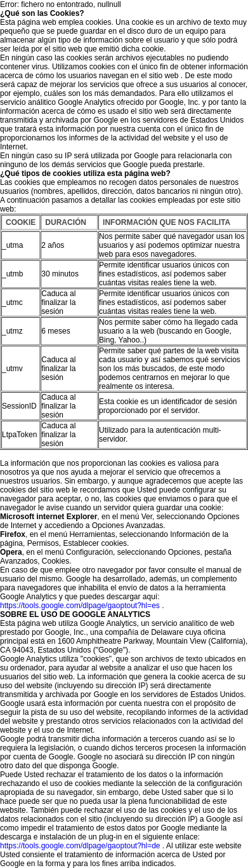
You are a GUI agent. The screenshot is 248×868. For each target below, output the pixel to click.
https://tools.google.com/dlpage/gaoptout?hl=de (80, 846)
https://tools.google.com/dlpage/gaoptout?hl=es (80, 606)
